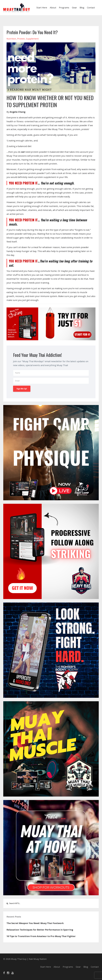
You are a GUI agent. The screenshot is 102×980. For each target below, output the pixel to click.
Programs (64, 8)
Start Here (42, 8)
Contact (91, 8)
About (53, 8)
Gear (74, 8)
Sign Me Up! (22, 389)
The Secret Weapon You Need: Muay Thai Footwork (35, 923)
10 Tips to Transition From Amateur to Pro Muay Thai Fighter (41, 936)
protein (21, 39)
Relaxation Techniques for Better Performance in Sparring (40, 930)
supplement (32, 39)
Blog (82, 8)
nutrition (11, 39)
